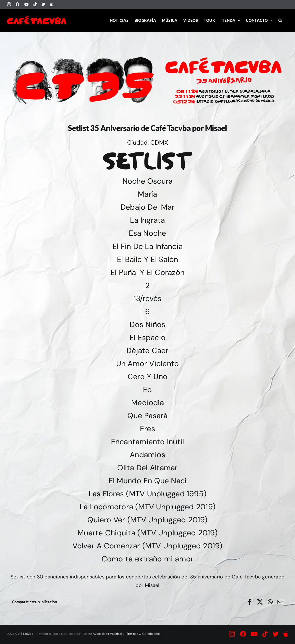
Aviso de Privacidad (107, 634)
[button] (280, 20)
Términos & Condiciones (143, 634)
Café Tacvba (24, 634)
